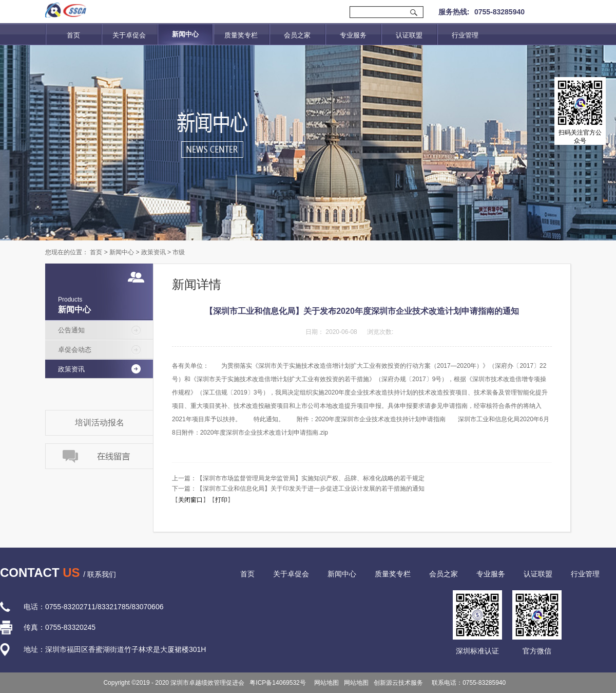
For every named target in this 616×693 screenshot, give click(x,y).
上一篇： (298, 478)
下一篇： (298, 489)
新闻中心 (122, 252)
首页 (73, 35)
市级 (179, 252)
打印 (221, 500)
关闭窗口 (190, 500)
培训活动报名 (100, 423)
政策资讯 (153, 252)
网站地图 (325, 683)
